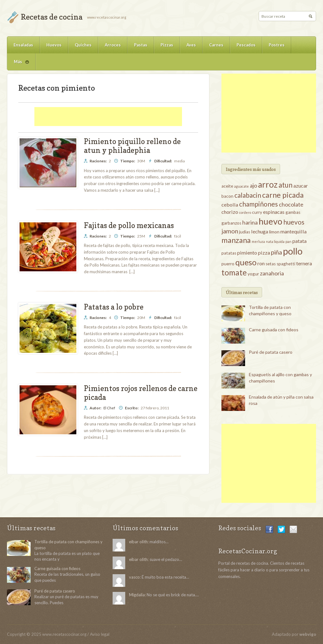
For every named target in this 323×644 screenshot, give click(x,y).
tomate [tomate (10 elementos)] (234, 272)
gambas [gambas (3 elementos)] (293, 212)
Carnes (216, 45)
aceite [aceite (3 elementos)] (227, 186)
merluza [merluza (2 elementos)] (258, 241)
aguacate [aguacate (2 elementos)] (241, 186)
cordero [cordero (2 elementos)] (245, 212)
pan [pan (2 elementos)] (288, 241)
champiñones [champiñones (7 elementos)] (258, 204)
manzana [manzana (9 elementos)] (236, 240)
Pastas (141, 45)
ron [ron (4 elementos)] (261, 263)
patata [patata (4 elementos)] (300, 241)
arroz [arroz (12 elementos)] (268, 184)
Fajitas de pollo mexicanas (129, 225)
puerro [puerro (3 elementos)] (228, 264)
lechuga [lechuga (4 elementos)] (260, 231)
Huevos (54, 45)
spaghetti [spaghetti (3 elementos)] (286, 264)
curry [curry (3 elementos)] (257, 212)
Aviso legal (100, 634)
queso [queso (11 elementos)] (246, 262)
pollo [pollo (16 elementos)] (293, 251)
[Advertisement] (108, 117)
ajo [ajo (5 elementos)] (253, 185)
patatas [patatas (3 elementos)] (229, 253)
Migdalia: (137, 595)
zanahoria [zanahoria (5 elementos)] (272, 273)
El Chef (109, 408)
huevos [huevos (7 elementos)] (294, 222)
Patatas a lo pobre (114, 307)
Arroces (113, 45)
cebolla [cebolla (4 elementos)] (230, 205)
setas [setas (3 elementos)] (271, 264)
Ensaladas (23, 45)
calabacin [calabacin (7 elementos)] (248, 195)
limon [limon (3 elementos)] (274, 232)
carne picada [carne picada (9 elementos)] (283, 195)
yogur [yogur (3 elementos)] (253, 274)
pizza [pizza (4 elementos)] (264, 253)
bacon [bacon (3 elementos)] (227, 196)
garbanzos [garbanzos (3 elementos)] (231, 223)
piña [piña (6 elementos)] (276, 252)
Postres (277, 45)
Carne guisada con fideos (274, 330)
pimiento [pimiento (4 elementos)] (247, 253)
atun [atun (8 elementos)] (285, 185)
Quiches (83, 45)
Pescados (246, 45)
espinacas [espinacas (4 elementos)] (274, 212)
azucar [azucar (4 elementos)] (301, 186)
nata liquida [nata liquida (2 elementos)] (275, 241)
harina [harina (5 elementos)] (250, 222)
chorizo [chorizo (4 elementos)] (230, 212)
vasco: (135, 577)
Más (18, 65)
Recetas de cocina (52, 17)
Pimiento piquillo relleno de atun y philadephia (132, 146)
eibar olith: (139, 542)
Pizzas (167, 45)
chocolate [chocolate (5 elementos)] (291, 204)
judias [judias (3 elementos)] (245, 232)
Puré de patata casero (271, 352)
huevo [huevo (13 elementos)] (270, 221)
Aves (191, 45)
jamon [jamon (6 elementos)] (230, 231)
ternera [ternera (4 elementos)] (304, 263)
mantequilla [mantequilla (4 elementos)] (294, 231)
